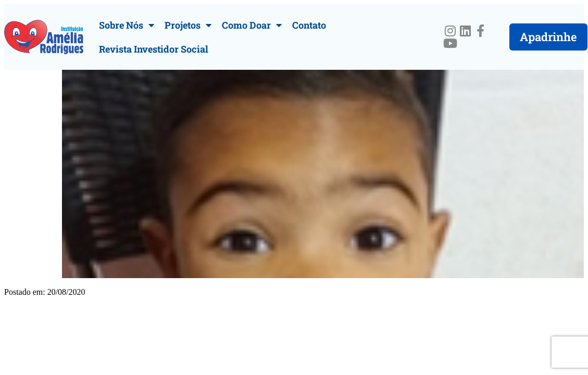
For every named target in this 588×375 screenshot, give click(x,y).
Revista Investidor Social (154, 49)
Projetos (188, 25)
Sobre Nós (127, 25)
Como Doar (252, 25)
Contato (309, 25)
